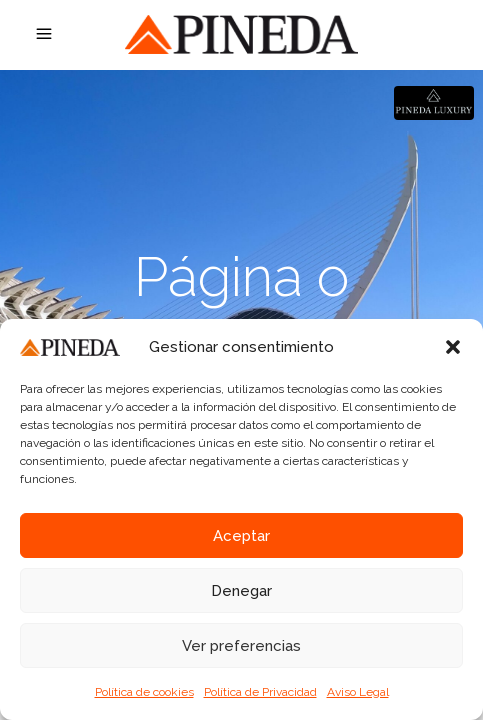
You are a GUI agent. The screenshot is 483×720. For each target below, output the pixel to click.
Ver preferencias (241, 646)
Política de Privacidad (260, 692)
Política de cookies (144, 692)
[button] (453, 347)
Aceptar (241, 536)
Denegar (241, 591)
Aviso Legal (358, 692)
